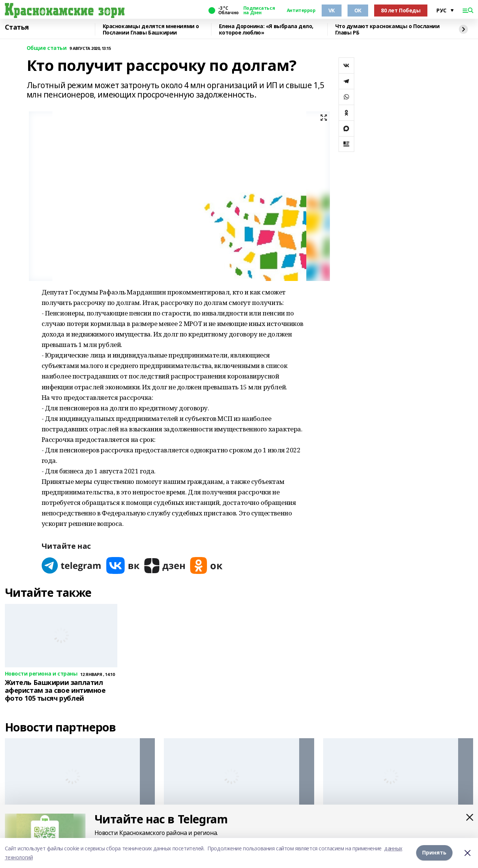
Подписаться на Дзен (259, 11)
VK (332, 10)
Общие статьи (47, 48)
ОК (358, 10)
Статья (17, 27)
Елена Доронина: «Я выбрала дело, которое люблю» (266, 29)
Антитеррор (301, 11)
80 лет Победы (401, 10)
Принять (434, 853)
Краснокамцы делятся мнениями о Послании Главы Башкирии (151, 29)
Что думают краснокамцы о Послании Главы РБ (387, 29)
